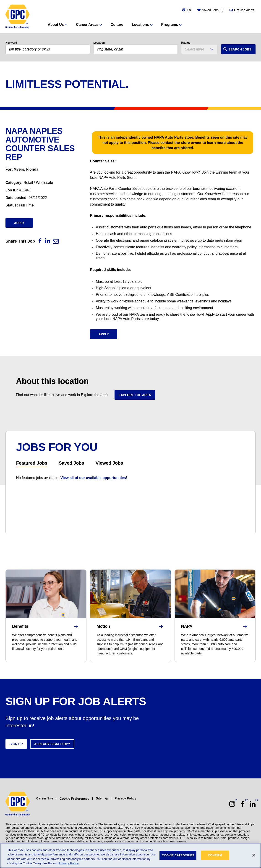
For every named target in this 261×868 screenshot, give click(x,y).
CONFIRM (215, 855)
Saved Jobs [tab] (72, 463)
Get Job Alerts (244, 10)
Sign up (16, 744)
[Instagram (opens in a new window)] (232, 804)
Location (99, 43)
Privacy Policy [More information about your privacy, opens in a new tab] (69, 863)
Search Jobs (240, 49)
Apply (19, 223)
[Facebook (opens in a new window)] (242, 804)
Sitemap (102, 798)
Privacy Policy (125, 798)
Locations (140, 25)
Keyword (11, 43)
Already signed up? (52, 744)
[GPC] (17, 17)
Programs (170, 25)
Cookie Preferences (74, 799)
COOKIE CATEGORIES (178, 855)
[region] (130, 856)
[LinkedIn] (47, 241)
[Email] (56, 241)
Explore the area (135, 395)
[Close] (254, 855)
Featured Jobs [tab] (32, 463)
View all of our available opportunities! (94, 478)
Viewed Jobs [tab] (109, 463)
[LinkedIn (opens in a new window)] (253, 804)
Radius (186, 43)
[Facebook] (40, 241)
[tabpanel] (131, 478)
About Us (56, 25)
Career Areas (87, 25)
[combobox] (136, 49)
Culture (117, 25)
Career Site (45, 798)
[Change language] (187, 10)
